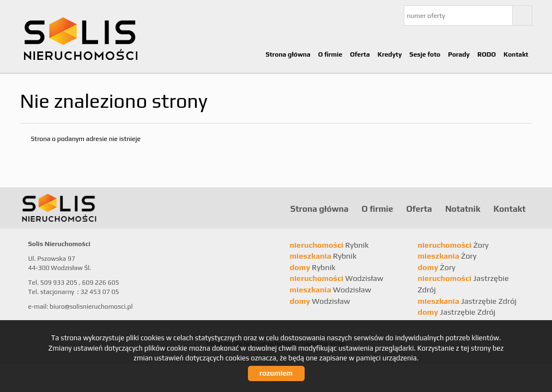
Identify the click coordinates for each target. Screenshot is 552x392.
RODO (487, 54)
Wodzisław (337, 278)
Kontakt (516, 54)
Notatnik (463, 209)
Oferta (360, 54)
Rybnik (329, 245)
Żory (453, 245)
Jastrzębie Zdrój (467, 301)
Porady (459, 54)
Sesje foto (425, 54)
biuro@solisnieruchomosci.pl (91, 307)
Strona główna (288, 54)
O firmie (330, 54)
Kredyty (390, 54)
